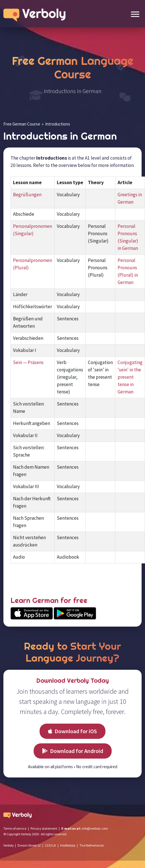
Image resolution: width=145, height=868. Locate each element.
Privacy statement (44, 828)
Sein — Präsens (28, 362)
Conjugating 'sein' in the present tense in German (130, 377)
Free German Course (22, 124)
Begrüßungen (27, 195)
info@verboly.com (95, 828)
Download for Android (73, 751)
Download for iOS (72, 731)
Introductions (58, 124)
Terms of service (15, 828)
